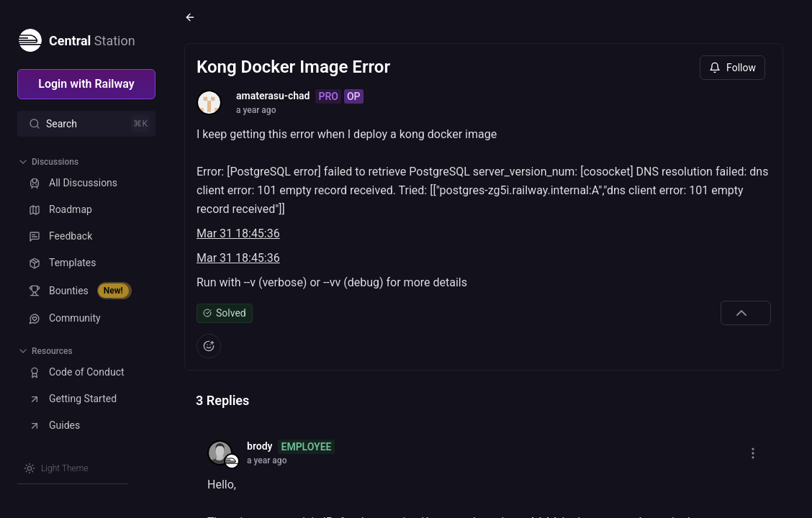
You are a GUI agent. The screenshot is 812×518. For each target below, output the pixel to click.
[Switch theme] (56, 468)
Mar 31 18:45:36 (238, 233)
